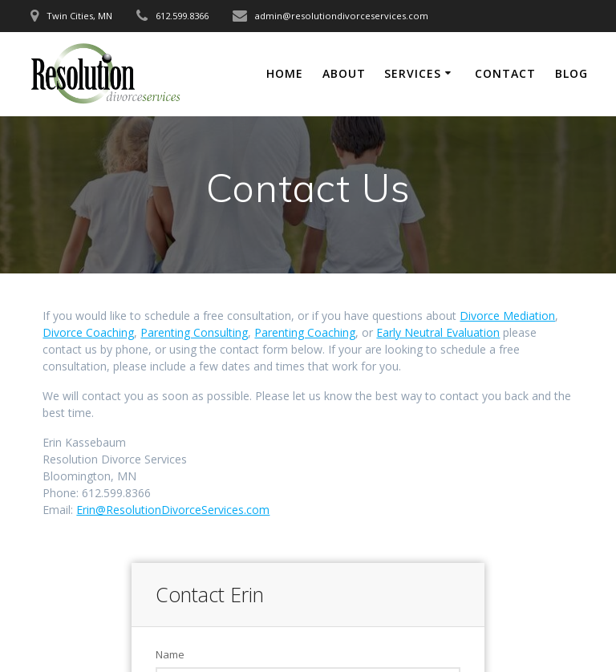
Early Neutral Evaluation (438, 332)
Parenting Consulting (194, 332)
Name (170, 654)
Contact (505, 73)
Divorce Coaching (88, 332)
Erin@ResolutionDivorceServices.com (173, 510)
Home (285, 73)
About (344, 73)
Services (413, 73)
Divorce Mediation (507, 316)
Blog (571, 73)
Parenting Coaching (305, 332)
